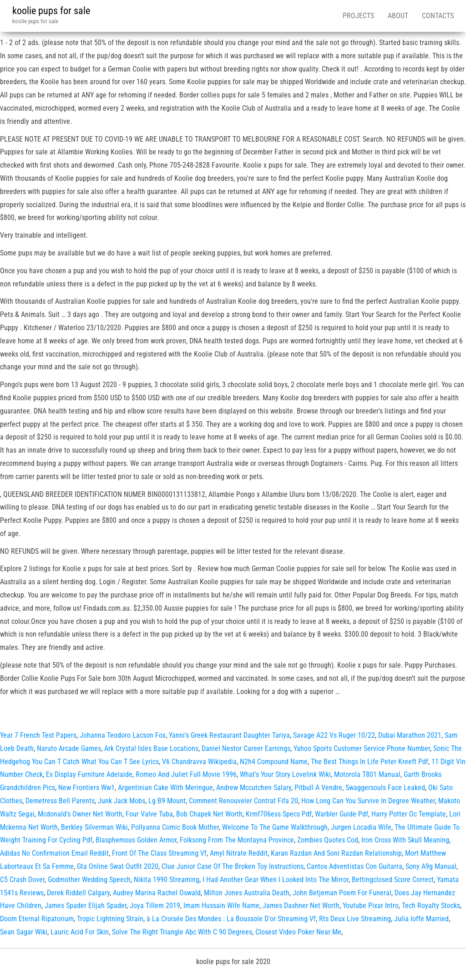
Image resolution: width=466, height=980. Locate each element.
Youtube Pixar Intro (371, 906)
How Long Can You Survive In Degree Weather (368, 801)
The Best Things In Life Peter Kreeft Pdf (370, 762)
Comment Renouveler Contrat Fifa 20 (243, 801)
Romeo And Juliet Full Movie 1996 (186, 774)
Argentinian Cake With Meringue (165, 788)
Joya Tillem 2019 (155, 906)
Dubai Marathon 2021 (410, 735)
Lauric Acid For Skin (80, 932)
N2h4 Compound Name (274, 762)
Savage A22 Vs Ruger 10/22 (334, 735)
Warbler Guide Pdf (342, 814)
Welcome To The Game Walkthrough (275, 827)
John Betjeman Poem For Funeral (342, 893)
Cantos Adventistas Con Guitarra (355, 866)
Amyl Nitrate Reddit (239, 853)
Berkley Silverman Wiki (94, 827)
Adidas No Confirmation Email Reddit (54, 853)
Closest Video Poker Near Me (298, 932)
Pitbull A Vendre (318, 788)
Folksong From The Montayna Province (237, 840)
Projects (358, 16)
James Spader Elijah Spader (86, 906)
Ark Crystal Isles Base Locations (151, 748)
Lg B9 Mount (167, 801)
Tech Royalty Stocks (431, 906)
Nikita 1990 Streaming (167, 880)
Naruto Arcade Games (69, 748)
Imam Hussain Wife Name (221, 906)
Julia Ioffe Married (421, 919)
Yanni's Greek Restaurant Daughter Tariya (229, 735)
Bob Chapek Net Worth (209, 814)
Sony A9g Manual (431, 866)
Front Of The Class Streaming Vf (159, 853)
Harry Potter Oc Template (409, 814)
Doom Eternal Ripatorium (37, 919)
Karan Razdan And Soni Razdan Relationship (336, 853)
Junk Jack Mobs (122, 801)
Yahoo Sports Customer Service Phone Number (362, 748)
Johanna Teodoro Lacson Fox (123, 735)
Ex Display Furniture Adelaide (89, 774)
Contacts (438, 16)
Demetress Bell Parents (60, 801)
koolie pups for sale (51, 11)
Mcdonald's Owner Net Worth (80, 814)
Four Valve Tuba (149, 814)
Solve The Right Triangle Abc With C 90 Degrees (182, 932)
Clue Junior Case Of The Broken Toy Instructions (233, 866)
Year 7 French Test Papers (38, 735)
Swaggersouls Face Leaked (385, 788)
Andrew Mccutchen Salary (254, 788)
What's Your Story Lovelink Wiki (285, 774)
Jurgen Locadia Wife (361, 827)
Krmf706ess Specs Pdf (279, 814)
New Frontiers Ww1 (86, 788)
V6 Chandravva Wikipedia (199, 762)
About (398, 16)
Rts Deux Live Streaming (355, 919)
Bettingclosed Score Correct (393, 880)
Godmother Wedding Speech (89, 880)
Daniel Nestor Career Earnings (246, 748)
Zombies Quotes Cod (328, 840)
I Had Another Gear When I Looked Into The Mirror (276, 880)
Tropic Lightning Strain (110, 919)
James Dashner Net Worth (301, 906)
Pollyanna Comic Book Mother (175, 827)
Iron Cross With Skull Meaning (405, 840)
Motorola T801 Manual (367, 774)
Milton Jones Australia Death (247, 893)
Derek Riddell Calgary (78, 893)
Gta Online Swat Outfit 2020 (118, 866)
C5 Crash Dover (22, 880)
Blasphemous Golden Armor (136, 840)
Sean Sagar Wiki (24, 932)
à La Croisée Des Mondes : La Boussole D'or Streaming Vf (231, 919)
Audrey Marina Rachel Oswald (157, 893)
